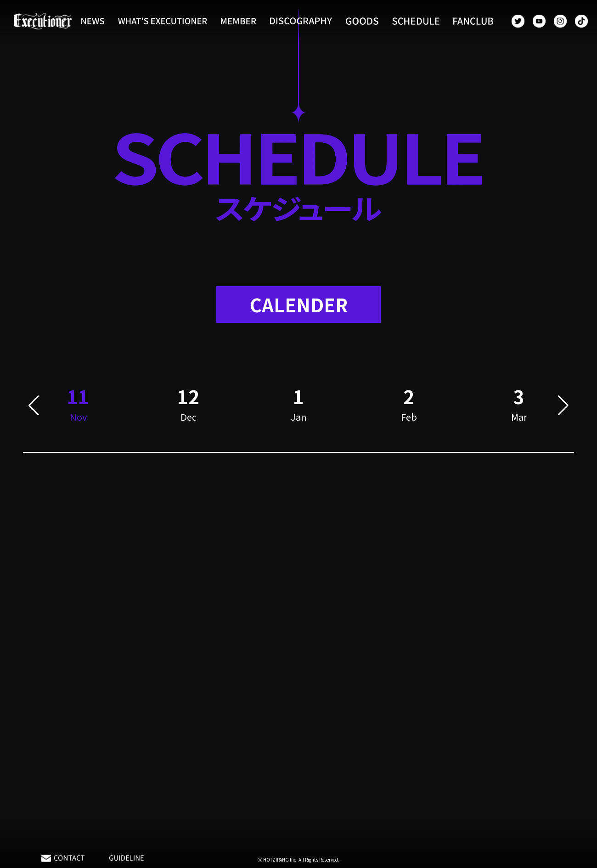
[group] (188, 406)
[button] (34, 406)
